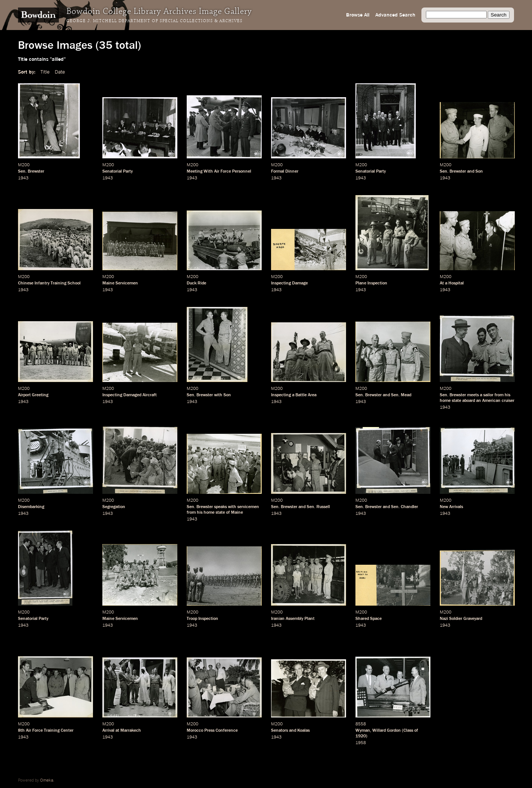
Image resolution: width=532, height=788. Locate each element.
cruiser (508, 401)
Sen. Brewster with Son (209, 395)
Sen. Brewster (31, 171)
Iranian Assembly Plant (293, 619)
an (479, 401)
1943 (23, 178)
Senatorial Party (118, 171)
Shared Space (369, 619)
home (445, 401)
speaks (220, 507)
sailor (488, 395)
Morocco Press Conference (212, 731)
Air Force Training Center (50, 731)
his (507, 395)
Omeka (47, 780)
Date (60, 72)
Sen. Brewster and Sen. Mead (383, 395)
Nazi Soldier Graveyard (461, 619)
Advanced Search (395, 15)
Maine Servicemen (120, 283)
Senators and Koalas (290, 731)
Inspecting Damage (289, 283)
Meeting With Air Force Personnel (219, 171)
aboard (469, 401)
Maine (237, 513)
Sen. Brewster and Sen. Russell (300, 507)
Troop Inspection (202, 619)
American (491, 401)
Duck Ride (196, 283)
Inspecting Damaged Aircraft (130, 395)
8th (21, 731)
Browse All (358, 15)
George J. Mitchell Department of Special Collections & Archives (154, 21)
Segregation (114, 507)
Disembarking (31, 507)
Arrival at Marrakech (122, 731)
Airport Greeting (33, 395)
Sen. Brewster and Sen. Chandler (387, 507)
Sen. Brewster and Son (461, 171)
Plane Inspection (371, 283)
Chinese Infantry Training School (49, 283)
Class (408, 731)
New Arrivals (451, 507)
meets (473, 395)
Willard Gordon (387, 731)
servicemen (248, 507)
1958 (361, 743)
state (456, 401)
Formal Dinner (285, 171)
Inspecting (281, 395)
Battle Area (306, 395)
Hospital (456, 283)
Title (45, 72)
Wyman (363, 731)
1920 (361, 736)
